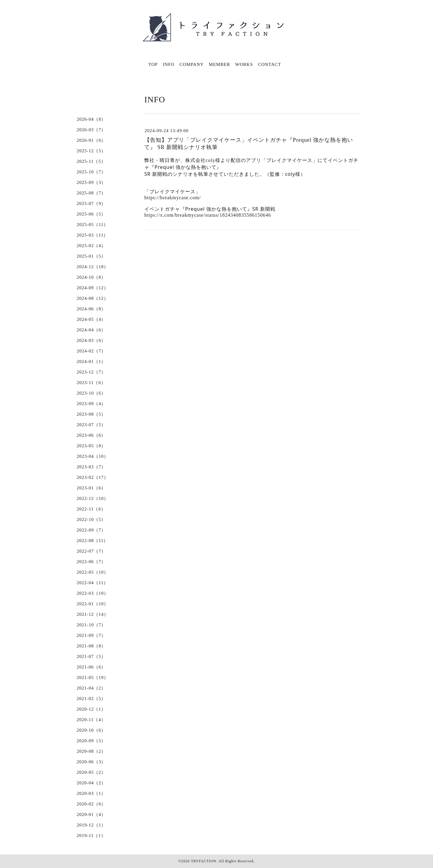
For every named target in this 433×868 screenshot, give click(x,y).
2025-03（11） (92, 235)
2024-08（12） (93, 298)
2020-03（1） (91, 793)
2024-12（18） (93, 267)
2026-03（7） (91, 130)
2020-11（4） (91, 720)
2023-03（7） (91, 467)
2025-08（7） (91, 193)
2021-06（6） (91, 667)
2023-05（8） (91, 446)
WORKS (244, 64)
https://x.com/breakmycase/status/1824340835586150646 (208, 215)
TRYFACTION (204, 861)
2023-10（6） (91, 393)
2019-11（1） (91, 835)
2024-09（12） (93, 288)
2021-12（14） (93, 614)
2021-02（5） (91, 699)
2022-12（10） (93, 498)
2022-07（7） (91, 551)
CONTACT (270, 64)
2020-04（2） (91, 783)
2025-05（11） (92, 225)
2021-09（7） (91, 635)
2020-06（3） (91, 762)
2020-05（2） (91, 772)
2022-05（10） (93, 572)
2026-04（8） (91, 119)
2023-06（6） (91, 435)
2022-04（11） (92, 583)
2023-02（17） (93, 477)
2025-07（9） (91, 203)
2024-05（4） (91, 319)
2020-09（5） (91, 741)
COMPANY (192, 64)
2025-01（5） (91, 256)
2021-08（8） (91, 646)
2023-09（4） (91, 404)
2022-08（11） (92, 541)
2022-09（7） (91, 530)
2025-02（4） (91, 246)
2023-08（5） (91, 414)
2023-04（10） (93, 456)
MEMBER (219, 64)
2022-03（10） (93, 593)
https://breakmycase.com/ (173, 198)
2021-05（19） (93, 677)
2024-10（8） (91, 277)
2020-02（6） (91, 804)
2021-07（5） (91, 656)
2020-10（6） (91, 730)
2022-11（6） (91, 509)
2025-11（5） (91, 161)
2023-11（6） (91, 383)
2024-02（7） (91, 351)
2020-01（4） (91, 814)
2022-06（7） (91, 562)
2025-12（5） (91, 151)
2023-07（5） (91, 425)
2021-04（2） (91, 688)
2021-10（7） (91, 625)
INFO (169, 64)
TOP (153, 64)
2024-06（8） (91, 309)
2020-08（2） (91, 751)
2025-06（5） (91, 214)
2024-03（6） (91, 340)
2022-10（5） (91, 519)
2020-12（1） (91, 709)
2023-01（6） (91, 488)
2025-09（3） (91, 182)
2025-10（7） (91, 172)
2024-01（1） (91, 361)
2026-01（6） (91, 140)
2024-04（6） (91, 330)
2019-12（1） (91, 825)
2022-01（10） (93, 604)
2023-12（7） (91, 372)
